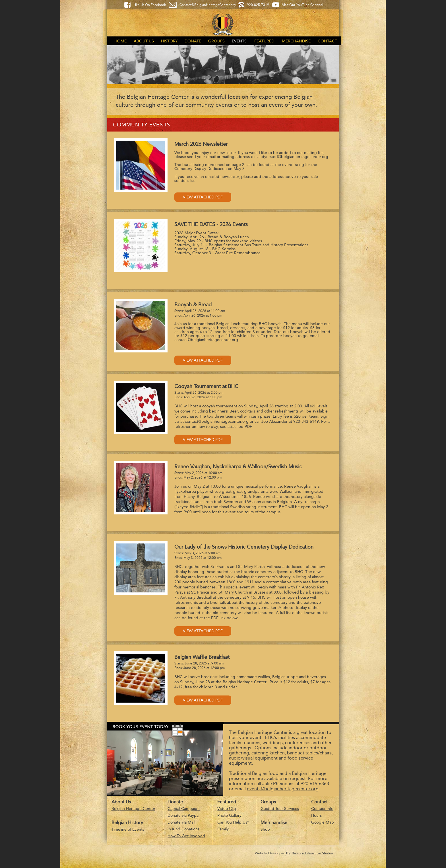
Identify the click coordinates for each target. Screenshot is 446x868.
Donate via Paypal (183, 815)
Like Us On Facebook (150, 5)
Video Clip (227, 809)
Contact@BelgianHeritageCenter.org (207, 5)
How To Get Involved (186, 836)
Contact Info (322, 809)
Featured (264, 41)
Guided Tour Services (280, 809)
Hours (316, 815)
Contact (327, 41)
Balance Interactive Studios (313, 853)
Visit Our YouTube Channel (303, 5)
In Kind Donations (183, 829)
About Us (144, 41)
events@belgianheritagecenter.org (283, 789)
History (169, 41)
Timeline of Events (128, 829)
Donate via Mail (181, 822)
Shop (265, 829)
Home (120, 41)
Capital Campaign (184, 809)
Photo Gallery (229, 815)
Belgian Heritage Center (133, 809)
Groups (216, 41)
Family (223, 829)
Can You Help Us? (233, 822)
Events (239, 41)
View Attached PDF (203, 197)
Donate (193, 41)
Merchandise (296, 41)
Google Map (323, 822)
